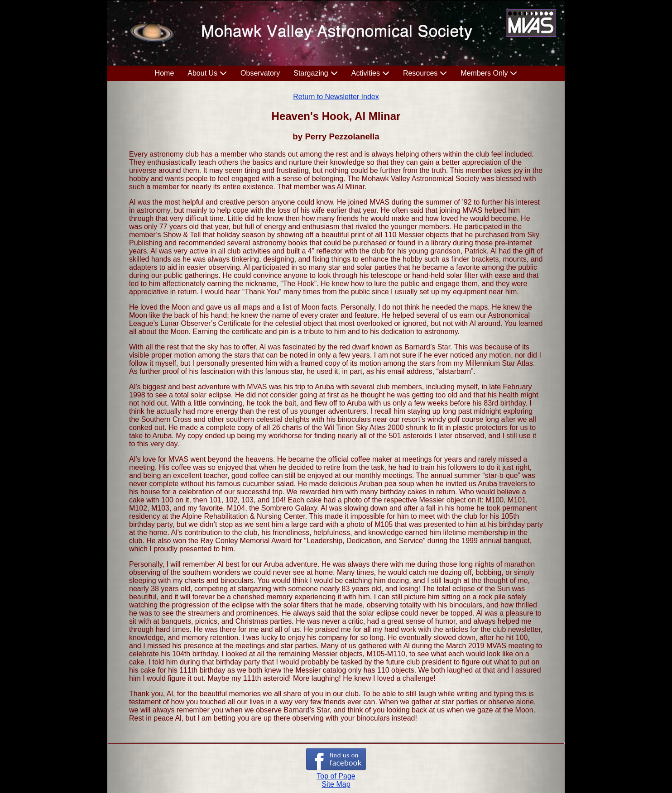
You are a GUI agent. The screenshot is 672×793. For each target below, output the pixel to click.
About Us (202, 73)
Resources (420, 73)
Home (165, 73)
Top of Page (336, 776)
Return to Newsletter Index (336, 97)
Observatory (260, 73)
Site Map (336, 784)
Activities (366, 73)
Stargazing (311, 73)
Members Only (484, 73)
